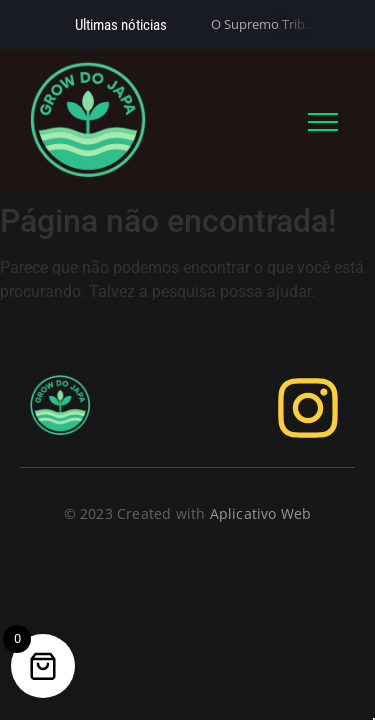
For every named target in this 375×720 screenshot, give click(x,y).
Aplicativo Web (261, 513)
